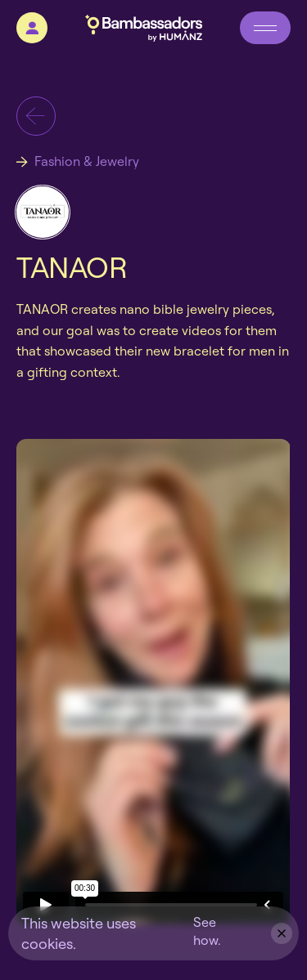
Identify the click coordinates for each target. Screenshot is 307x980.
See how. (207, 931)
